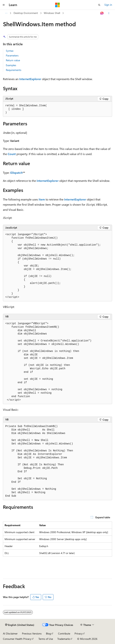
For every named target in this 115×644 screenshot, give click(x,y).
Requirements (14, 70)
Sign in (108, 5)
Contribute (64, 633)
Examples (11, 65)
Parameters (12, 55)
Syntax (10, 51)
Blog (48, 633)
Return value (13, 60)
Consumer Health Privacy (17, 639)
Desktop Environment (26, 13)
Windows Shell (52, 13)
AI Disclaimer (10, 633)
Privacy (79, 633)
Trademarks (64, 639)
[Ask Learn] (102, 13)
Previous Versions (32, 633)
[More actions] (109, 13)
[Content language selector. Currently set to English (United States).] (20, 625)
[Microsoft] (57, 5)
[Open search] (99, 5)
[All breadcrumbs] (6, 13)
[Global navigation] (4, 5)
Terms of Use (46, 639)
